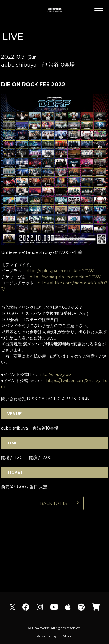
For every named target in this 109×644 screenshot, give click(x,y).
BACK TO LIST (55, 503)
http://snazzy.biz (55, 374)
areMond (65, 636)
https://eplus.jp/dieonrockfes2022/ (60, 271)
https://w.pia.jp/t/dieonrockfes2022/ (65, 277)
